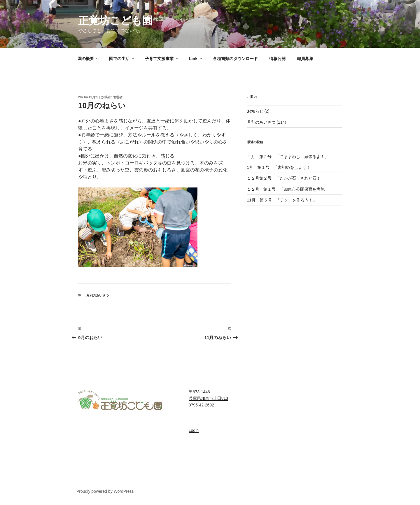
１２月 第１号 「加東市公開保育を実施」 (288, 189)
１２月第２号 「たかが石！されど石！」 (288, 178)
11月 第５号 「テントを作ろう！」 (282, 200)
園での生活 (122, 59)
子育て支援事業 (162, 59)
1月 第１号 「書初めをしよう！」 (281, 167)
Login (194, 430)
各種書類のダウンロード (235, 59)
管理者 (118, 97)
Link (196, 59)
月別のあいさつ (98, 295)
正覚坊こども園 (115, 21)
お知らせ (255, 111)
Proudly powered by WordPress (105, 491)
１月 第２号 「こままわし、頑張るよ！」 (288, 157)
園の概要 (89, 59)
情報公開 (277, 59)
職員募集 (305, 59)
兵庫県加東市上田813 (208, 398)
